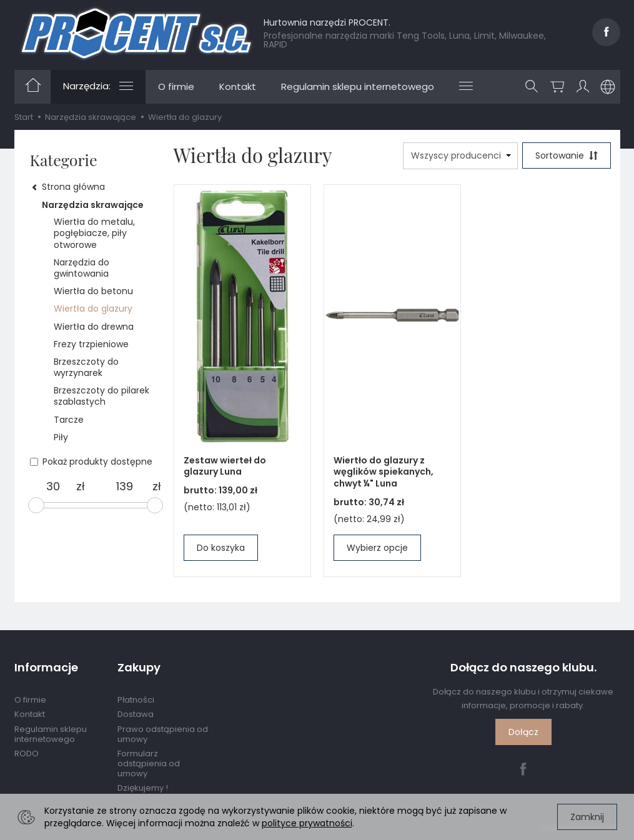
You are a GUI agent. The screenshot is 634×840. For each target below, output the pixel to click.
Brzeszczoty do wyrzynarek (86, 367)
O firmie (176, 86)
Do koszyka (221, 548)
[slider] (36, 505)
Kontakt (238, 86)
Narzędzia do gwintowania (82, 268)
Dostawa (136, 714)
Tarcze (69, 420)
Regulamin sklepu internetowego (358, 86)
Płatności (136, 700)
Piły (61, 437)
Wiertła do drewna (94, 327)
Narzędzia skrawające (93, 205)
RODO (27, 754)
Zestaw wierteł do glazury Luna (225, 466)
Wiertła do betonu (93, 291)
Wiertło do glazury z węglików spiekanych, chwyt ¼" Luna (384, 472)
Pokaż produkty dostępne (91, 462)
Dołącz (523, 732)
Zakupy (139, 668)
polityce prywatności (307, 823)
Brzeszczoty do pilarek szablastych (102, 396)
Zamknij (587, 817)
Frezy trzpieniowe (91, 344)
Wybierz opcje (377, 548)
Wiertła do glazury (93, 309)
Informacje (46, 668)
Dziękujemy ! (143, 788)
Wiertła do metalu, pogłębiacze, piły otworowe (94, 233)
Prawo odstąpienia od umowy (163, 734)
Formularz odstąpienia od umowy (149, 763)
